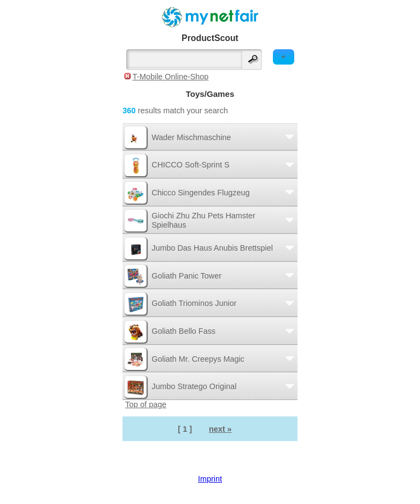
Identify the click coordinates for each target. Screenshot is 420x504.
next (220, 429)
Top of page (146, 404)
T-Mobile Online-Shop (170, 77)
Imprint (210, 479)
